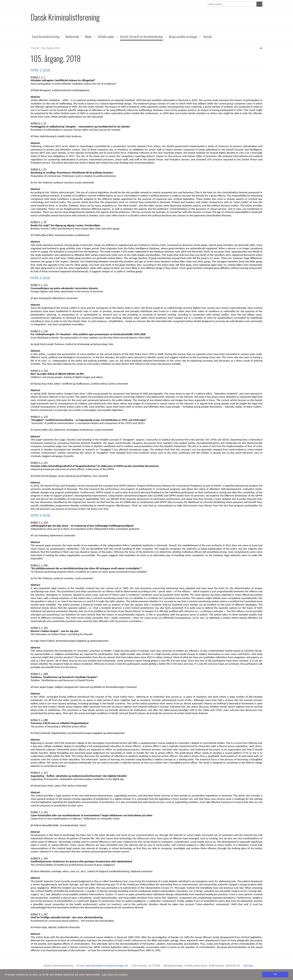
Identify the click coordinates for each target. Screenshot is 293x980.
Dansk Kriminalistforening (65, 17)
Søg (259, 4)
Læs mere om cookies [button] (115, 974)
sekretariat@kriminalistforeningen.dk (107, 966)
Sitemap (248, 966)
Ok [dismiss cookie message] (275, 974)
